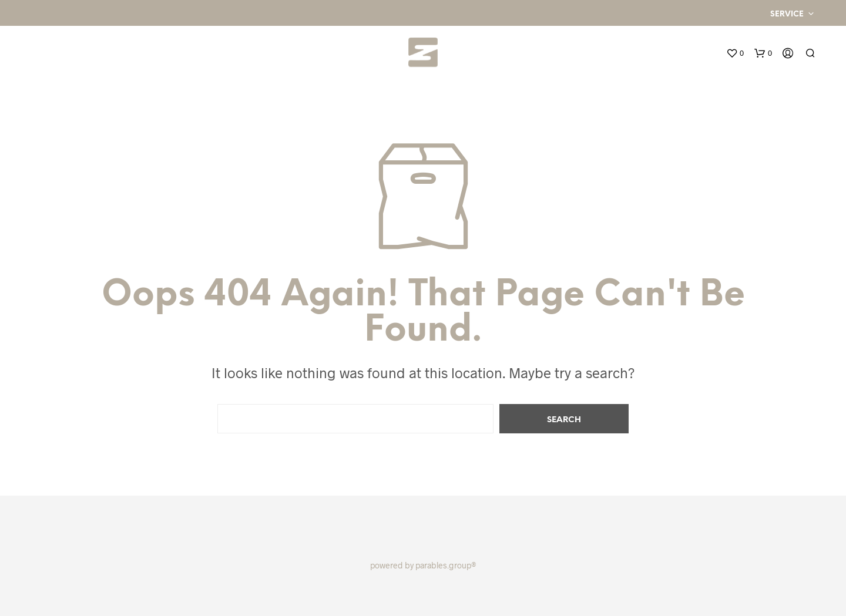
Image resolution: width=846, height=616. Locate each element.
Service (787, 14)
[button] (735, 53)
